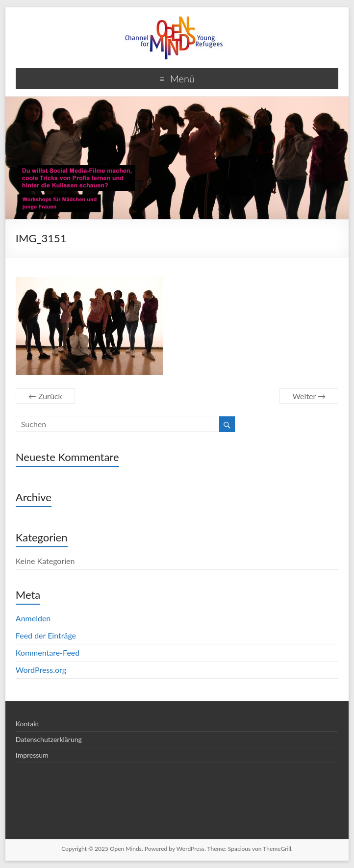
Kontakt (28, 724)
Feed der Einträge (46, 635)
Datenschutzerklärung (49, 739)
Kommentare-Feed (48, 652)
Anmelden (33, 618)
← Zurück (45, 396)
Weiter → (309, 396)
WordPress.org (41, 670)
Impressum (32, 755)
